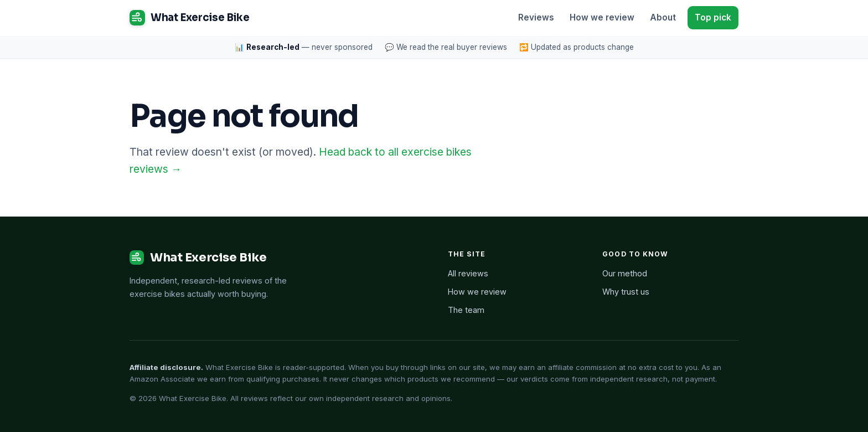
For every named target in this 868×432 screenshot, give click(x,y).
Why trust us (626, 292)
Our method (625, 273)
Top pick (713, 17)
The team (466, 310)
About (663, 17)
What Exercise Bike (189, 18)
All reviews (468, 273)
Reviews (536, 17)
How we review (602, 17)
